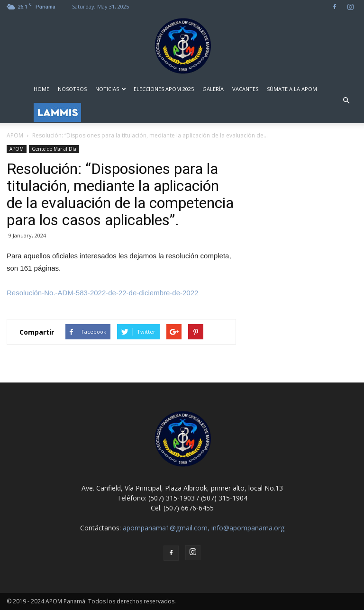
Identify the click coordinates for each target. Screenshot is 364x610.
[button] (346, 100)
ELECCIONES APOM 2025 (164, 89)
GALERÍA (213, 89)
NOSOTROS (72, 89)
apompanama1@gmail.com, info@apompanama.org (204, 528)
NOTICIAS (111, 89)
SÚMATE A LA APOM (292, 89)
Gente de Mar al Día (54, 149)
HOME (41, 89)
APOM (17, 149)
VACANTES (245, 89)
